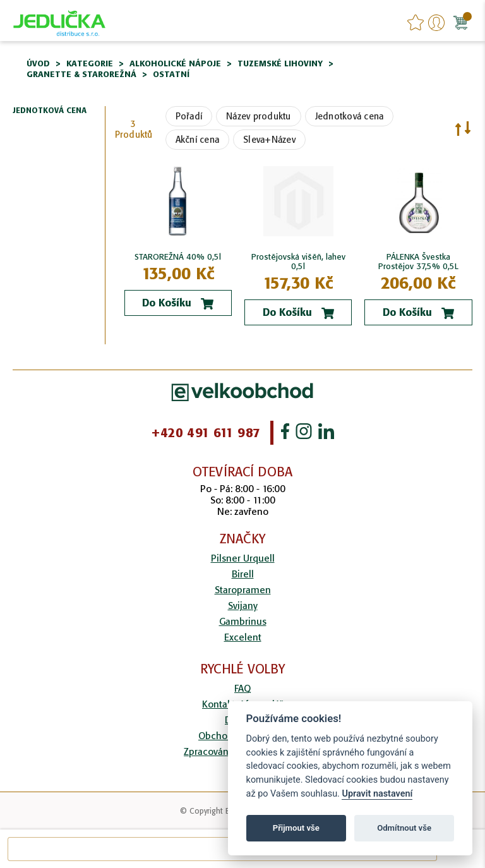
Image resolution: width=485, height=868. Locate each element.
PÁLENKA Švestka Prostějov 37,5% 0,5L (418, 262)
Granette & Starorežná (81, 74)
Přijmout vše (296, 828)
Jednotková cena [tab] (50, 111)
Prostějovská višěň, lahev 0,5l (298, 262)
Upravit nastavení (377, 794)
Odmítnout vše (404, 828)
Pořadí (189, 116)
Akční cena (198, 140)
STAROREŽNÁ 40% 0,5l (178, 257)
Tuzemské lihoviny (280, 63)
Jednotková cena (350, 116)
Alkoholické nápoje (175, 63)
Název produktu (259, 116)
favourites (416, 23)
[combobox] (222, 849)
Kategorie (90, 63)
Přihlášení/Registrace (436, 23)
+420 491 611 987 (206, 433)
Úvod (38, 63)
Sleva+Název (269, 140)
